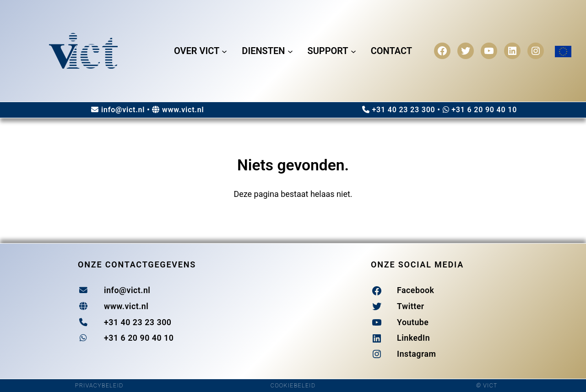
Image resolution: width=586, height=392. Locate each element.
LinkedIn (413, 338)
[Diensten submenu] (290, 51)
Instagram (417, 354)
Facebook (416, 290)
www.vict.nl (183, 110)
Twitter (411, 306)
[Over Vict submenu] (224, 51)
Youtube (413, 322)
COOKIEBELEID (293, 385)
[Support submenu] (353, 51)
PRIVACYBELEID (99, 385)
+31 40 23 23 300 (403, 110)
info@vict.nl (123, 110)
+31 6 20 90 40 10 (484, 110)
